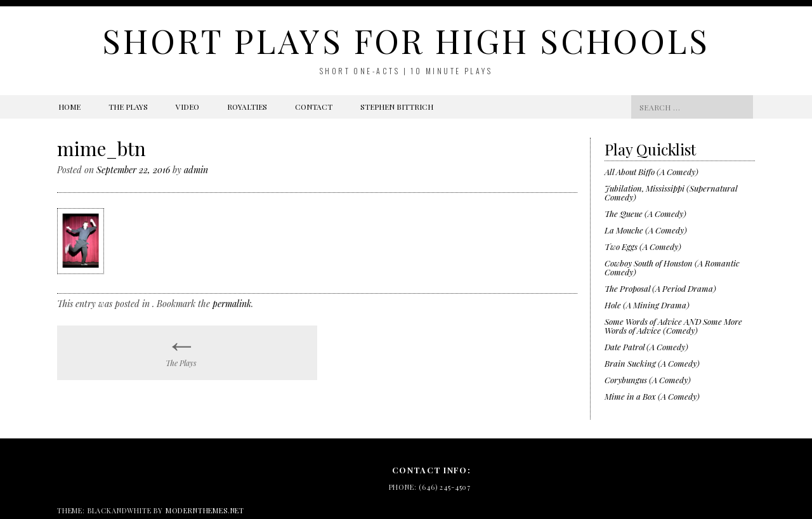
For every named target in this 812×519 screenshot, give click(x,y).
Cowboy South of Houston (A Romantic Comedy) (672, 267)
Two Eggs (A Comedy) (643, 246)
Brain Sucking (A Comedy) (652, 363)
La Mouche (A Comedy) (646, 230)
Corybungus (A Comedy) (648, 380)
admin (196, 170)
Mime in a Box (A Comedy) (652, 396)
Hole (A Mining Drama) (647, 305)
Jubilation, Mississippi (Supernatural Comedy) (671, 193)
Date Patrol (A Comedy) (646, 347)
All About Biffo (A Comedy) (652, 172)
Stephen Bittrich (397, 107)
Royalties (247, 107)
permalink (232, 304)
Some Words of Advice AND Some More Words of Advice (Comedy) (673, 326)
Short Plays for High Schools (406, 40)
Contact (314, 107)
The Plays (128, 107)
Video (187, 107)
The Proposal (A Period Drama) (660, 288)
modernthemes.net (205, 510)
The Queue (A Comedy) (645, 214)
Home (69, 107)
